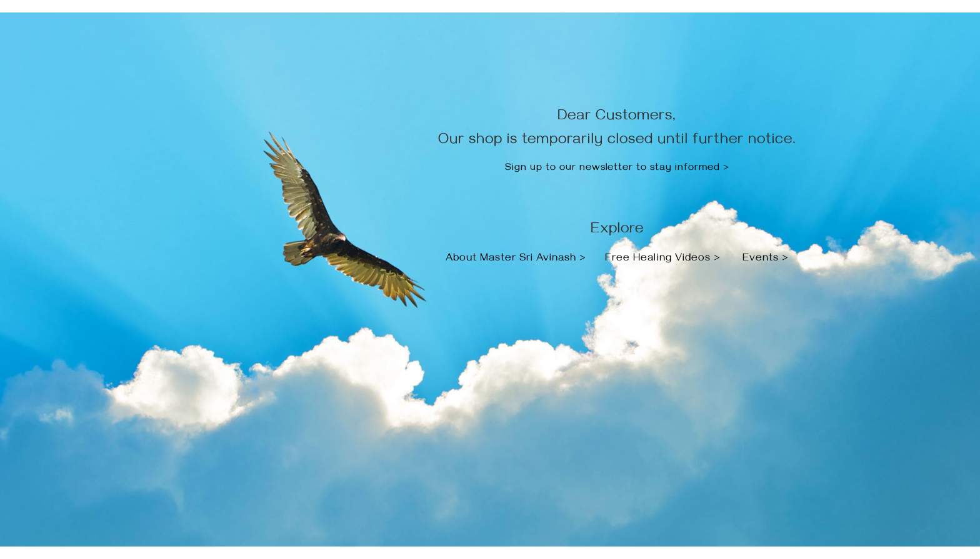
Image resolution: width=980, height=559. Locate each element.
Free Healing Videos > (663, 259)
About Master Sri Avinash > (517, 259)
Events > (766, 259)
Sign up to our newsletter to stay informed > (617, 169)
